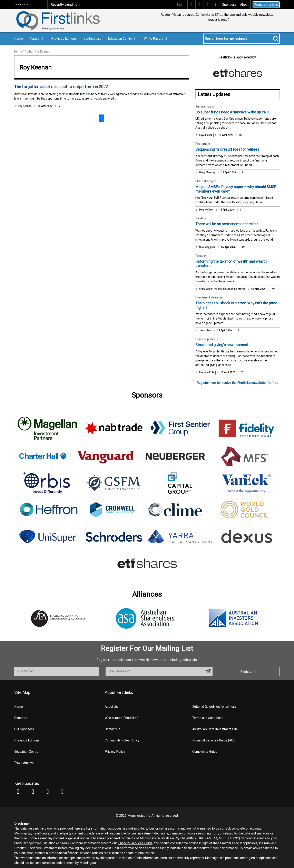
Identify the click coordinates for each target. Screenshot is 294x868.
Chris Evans (206, 289)
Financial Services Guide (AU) (213, 740)
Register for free (266, 5)
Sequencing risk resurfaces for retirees (227, 149)
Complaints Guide (205, 752)
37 (239, 135)
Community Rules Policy (122, 740)
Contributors (92, 39)
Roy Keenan (25, 106)
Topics (37, 39)
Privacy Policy (115, 752)
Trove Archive (24, 763)
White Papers (156, 39)
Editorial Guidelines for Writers (214, 707)
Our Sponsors (24, 729)
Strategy (201, 218)
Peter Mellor (220, 289)
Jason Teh (205, 331)
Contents (21, 718)
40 (271, 289)
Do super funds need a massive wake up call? (232, 112)
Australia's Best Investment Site (215, 729)
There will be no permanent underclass (227, 224)
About (244, 5)
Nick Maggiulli (207, 247)
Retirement (203, 144)
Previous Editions (64, 39)
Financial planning (207, 339)
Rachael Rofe (207, 372)
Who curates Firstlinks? (121, 718)
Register (249, 672)
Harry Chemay (207, 173)
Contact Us (112, 729)
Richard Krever (237, 289)
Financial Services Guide (135, 843)
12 (241, 247)
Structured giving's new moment (222, 345)
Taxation (201, 256)
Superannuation (206, 107)
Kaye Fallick (206, 135)
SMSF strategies (206, 181)
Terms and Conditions (208, 718)
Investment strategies (210, 297)
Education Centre (122, 39)
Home (19, 39)
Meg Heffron (206, 210)
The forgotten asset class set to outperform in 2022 (61, 87)
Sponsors (229, 5)
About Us (111, 707)
